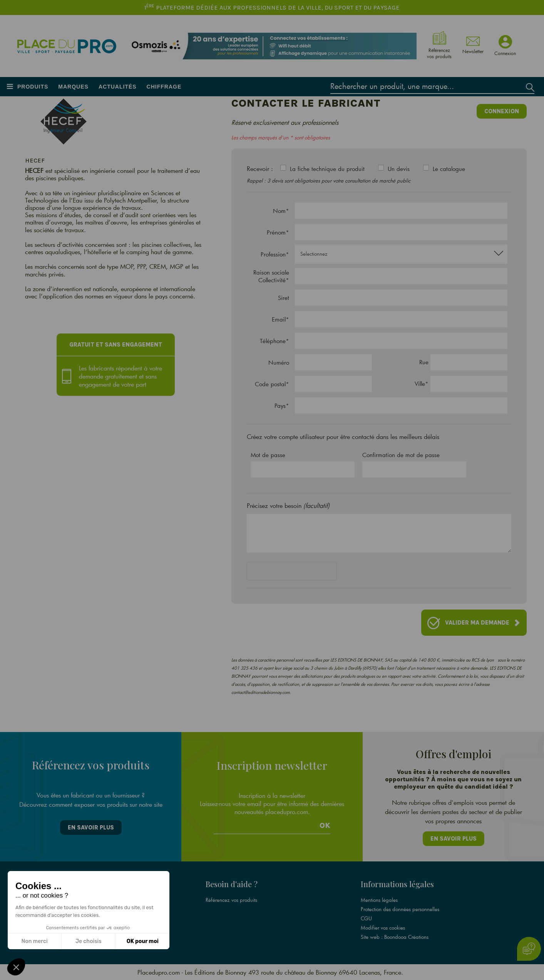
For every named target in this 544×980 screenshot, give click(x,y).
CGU (366, 918)
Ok (325, 826)
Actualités (118, 87)
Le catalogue (449, 169)
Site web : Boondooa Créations (395, 937)
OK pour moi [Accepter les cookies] (143, 941)
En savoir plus (91, 828)
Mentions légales (379, 900)
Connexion (502, 111)
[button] (16, 967)
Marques (73, 87)
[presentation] (305, 573)
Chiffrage (164, 87)
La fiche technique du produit (327, 169)
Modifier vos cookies (383, 928)
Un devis (399, 169)
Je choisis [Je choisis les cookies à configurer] (89, 941)
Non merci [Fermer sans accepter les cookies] (34, 941)
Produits (33, 87)
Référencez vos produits (231, 900)
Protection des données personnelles (400, 909)
